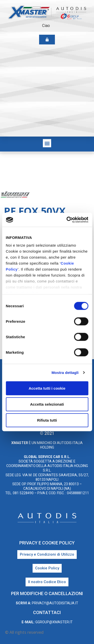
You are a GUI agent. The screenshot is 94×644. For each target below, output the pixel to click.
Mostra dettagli (65, 373)
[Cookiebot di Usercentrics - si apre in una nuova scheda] (67, 220)
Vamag (81, 195)
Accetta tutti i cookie (47, 388)
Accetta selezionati (47, 404)
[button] (47, 143)
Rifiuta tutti (47, 420)
